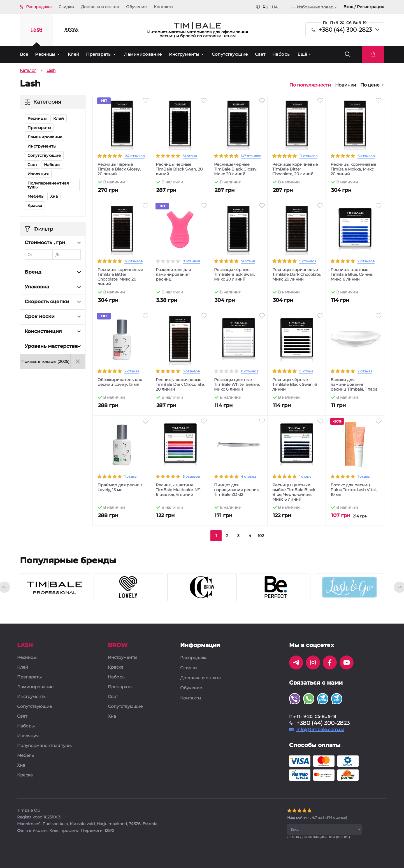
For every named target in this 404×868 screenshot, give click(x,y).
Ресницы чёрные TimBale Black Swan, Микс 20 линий (234, 275)
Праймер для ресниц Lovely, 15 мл (120, 487)
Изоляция (38, 174)
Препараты (99, 54)
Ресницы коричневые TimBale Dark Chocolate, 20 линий (180, 385)
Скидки (66, 7)
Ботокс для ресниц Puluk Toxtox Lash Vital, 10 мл (354, 490)
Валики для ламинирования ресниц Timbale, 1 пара (354, 385)
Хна (54, 196)
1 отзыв (130, 476)
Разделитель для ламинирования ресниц (173, 275)
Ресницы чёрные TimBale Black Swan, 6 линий (295, 385)
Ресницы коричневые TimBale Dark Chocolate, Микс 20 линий (297, 275)
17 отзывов (308, 156)
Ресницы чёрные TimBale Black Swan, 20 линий (179, 169)
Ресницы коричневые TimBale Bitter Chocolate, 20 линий (295, 169)
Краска (35, 206)
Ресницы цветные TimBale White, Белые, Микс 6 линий (237, 385)
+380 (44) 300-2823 (345, 30)
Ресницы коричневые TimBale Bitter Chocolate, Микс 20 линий (120, 277)
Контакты (163, 7)
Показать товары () (45, 361)
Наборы (281, 54)
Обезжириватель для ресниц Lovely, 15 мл (120, 382)
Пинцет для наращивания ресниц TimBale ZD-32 (237, 490)
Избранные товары (314, 7)
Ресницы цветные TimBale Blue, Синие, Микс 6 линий (352, 275)
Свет (260, 54)
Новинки (346, 85)
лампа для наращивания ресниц (319, 837)
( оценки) (317, 817)
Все (24, 54)
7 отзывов (366, 261)
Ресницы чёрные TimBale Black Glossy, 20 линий (119, 169)
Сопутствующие (230, 54)
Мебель (35, 196)
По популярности (310, 85)
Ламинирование (143, 54)
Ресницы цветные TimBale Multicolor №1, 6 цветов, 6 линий (179, 490)
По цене (370, 85)
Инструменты (184, 54)
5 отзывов (308, 261)
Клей (74, 54)
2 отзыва (132, 371)
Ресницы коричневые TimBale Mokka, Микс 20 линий (353, 169)
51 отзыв (190, 156)
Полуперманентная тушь (48, 185)
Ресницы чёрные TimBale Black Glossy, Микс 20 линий (236, 169)
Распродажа (39, 7)
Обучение (136, 7)
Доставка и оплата (100, 7)
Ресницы (45, 54)
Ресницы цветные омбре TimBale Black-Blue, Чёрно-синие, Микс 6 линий (294, 492)
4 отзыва (249, 476)
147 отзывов (134, 156)
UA (275, 7)
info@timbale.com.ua (320, 730)
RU (265, 7)
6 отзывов (366, 156)
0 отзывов (191, 261)
